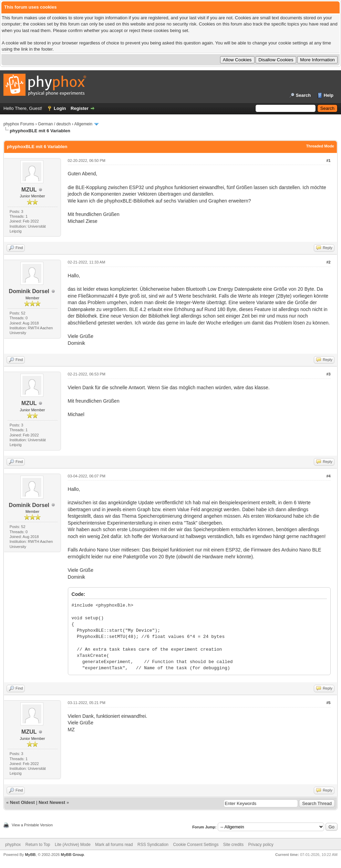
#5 (328, 703)
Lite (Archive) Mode (73, 845)
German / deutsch (54, 124)
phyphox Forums (19, 124)
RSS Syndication (153, 845)
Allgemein (83, 124)
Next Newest (52, 802)
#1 (328, 161)
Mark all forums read (114, 845)
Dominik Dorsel (29, 291)
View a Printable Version (32, 825)
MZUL (29, 190)
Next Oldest (22, 802)
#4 (328, 476)
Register (80, 108)
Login (60, 108)
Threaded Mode (320, 146)
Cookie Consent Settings (196, 845)
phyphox (13, 845)
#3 (328, 374)
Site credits (233, 845)
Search (303, 95)
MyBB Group (72, 855)
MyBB (30, 855)
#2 (328, 262)
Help (329, 95)
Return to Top (38, 845)
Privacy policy (261, 845)
